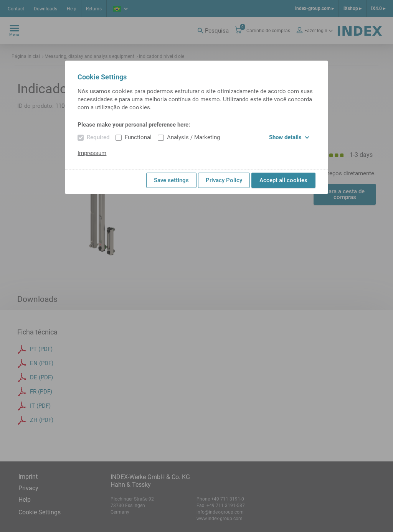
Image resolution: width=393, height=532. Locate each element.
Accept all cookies (283, 180)
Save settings (171, 180)
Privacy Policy (224, 180)
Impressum (92, 153)
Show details (289, 137)
